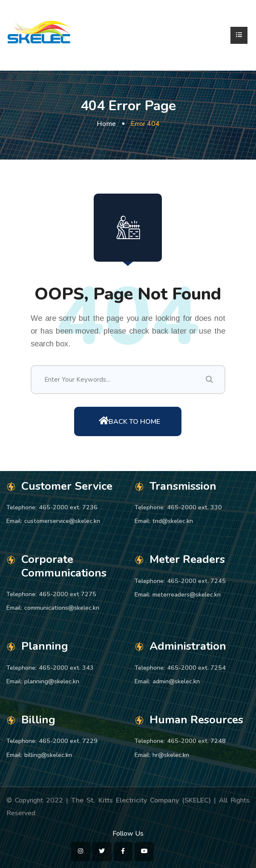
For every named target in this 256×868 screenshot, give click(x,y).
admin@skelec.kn (176, 681)
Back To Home (129, 421)
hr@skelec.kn (171, 755)
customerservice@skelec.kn (62, 521)
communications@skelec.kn (62, 608)
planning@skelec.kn (52, 681)
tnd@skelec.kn (173, 521)
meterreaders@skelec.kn (187, 594)
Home (106, 124)
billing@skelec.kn (48, 755)
